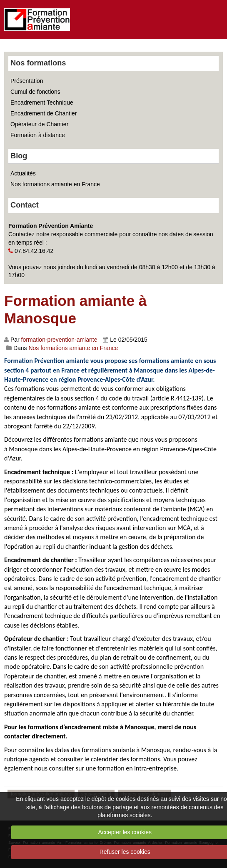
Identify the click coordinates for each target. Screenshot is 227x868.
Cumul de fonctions (35, 92)
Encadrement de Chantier (44, 113)
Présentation (27, 81)
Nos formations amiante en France (55, 184)
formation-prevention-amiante (59, 340)
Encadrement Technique (42, 103)
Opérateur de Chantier (39, 124)
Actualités (23, 173)
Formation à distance (38, 135)
